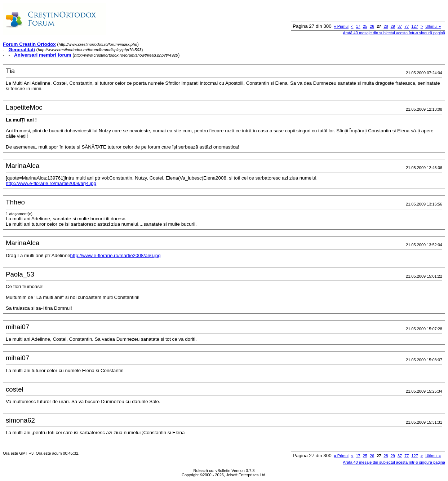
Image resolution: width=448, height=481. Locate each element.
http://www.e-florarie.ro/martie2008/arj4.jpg (51, 183)
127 (414, 26)
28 (386, 26)
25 (365, 26)
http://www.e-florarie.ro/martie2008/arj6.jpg (116, 255)
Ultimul (433, 26)
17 (358, 26)
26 (372, 26)
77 (407, 26)
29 (393, 26)
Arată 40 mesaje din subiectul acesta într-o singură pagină (394, 33)
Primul (341, 26)
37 (400, 26)
